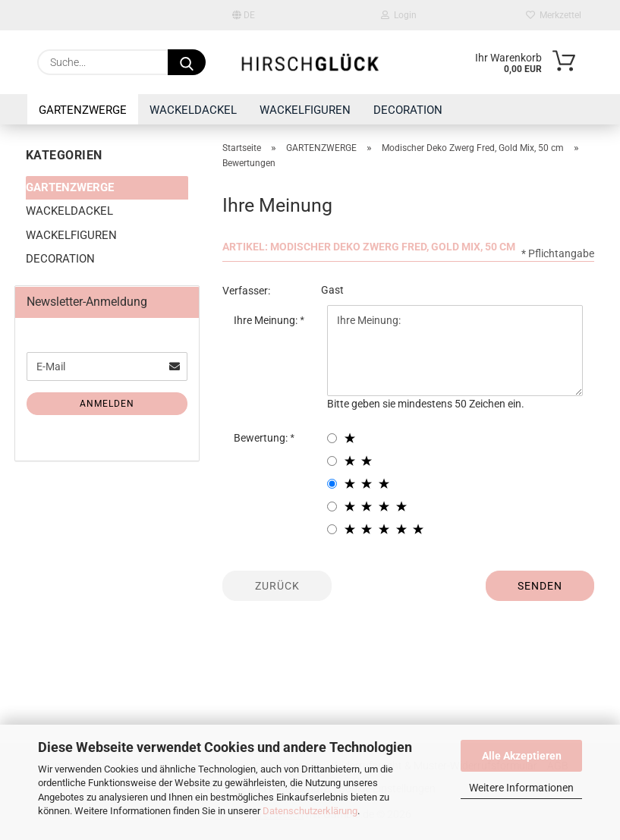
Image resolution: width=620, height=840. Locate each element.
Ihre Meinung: (267, 320)
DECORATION (408, 110)
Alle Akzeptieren (522, 756)
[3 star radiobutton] (332, 484)
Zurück (277, 586)
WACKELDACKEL (193, 110)
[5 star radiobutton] (332, 529)
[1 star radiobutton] (332, 438)
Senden (540, 586)
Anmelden (107, 404)
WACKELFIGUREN (305, 110)
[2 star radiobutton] (332, 461)
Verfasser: (246, 291)
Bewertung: (262, 438)
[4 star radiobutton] (332, 507)
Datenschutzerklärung (310, 811)
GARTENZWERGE (83, 110)
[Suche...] (187, 62)
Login (399, 15)
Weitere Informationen (521, 788)
